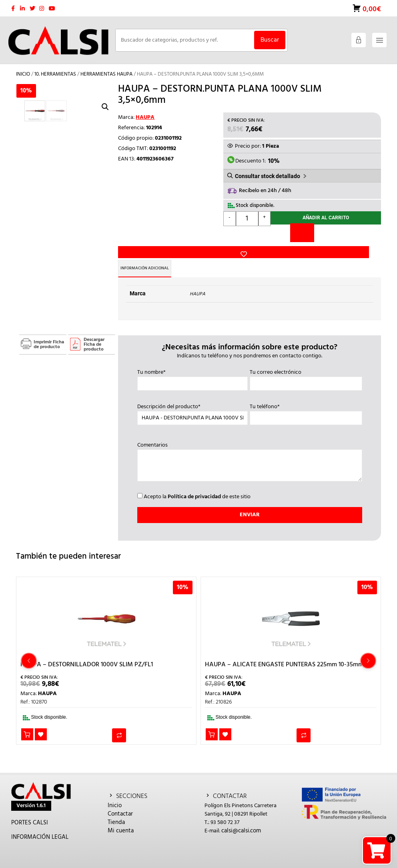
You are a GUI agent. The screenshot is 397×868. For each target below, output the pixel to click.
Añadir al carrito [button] (27, 721)
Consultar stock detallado (268, 172)
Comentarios (250, 449)
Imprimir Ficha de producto (49, 331)
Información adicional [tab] (157, 254)
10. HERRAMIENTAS (55, 69)
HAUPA (145, 112)
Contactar (120, 800)
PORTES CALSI (30, 809)
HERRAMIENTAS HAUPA (106, 69)
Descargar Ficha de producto (94, 331)
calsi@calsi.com (241, 817)
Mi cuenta (121, 817)
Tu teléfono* (306, 399)
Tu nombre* (192, 364)
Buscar (270, 34)
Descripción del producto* (192, 399)
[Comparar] (302, 231)
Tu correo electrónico (306, 364)
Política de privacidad (194, 483)
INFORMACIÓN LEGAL (40, 823)
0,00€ (371, 6)
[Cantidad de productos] (247, 215)
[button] (105, 91)
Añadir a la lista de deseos (131, 216)
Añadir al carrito (326, 215)
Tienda (116, 808)
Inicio (23, 69)
